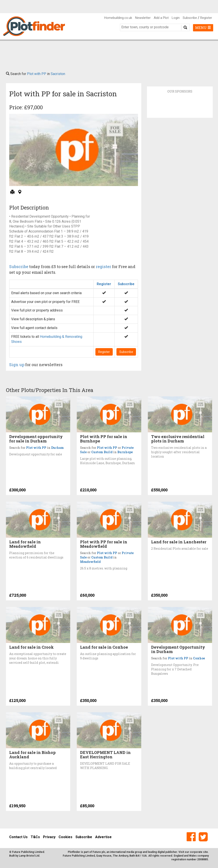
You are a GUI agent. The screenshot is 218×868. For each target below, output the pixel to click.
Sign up (17, 365)
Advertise (103, 837)
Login (176, 18)
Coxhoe (199, 658)
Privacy (49, 837)
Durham (57, 448)
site (205, 852)
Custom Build (102, 452)
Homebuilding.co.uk (118, 18)
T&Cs (35, 837)
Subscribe (190, 18)
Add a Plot (161, 18)
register (104, 267)
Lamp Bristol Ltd (29, 856)
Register (206, 18)
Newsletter (143, 18)
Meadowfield (90, 562)
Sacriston (58, 74)
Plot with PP (37, 74)
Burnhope (125, 452)
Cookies (65, 837)
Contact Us (18, 837)
